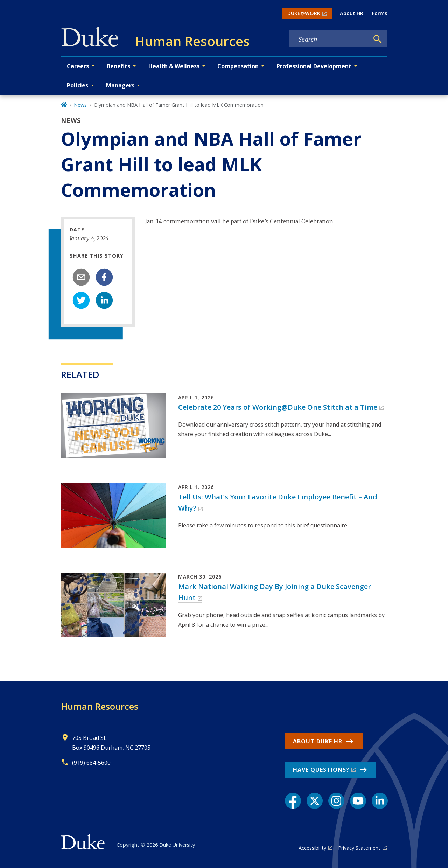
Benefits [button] (118, 66)
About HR (352, 13)
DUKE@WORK (304, 13)
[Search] (378, 39)
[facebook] (104, 277)
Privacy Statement (359, 848)
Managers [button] (120, 85)
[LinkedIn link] (380, 801)
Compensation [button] (238, 66)
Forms (380, 13)
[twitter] (81, 300)
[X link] (315, 801)
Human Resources (100, 706)
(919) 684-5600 (91, 763)
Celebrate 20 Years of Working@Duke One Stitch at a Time (278, 407)
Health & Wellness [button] (174, 66)
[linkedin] (104, 300)
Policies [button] (78, 85)
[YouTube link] (358, 801)
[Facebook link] (293, 801)
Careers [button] (78, 66)
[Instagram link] (336, 801)
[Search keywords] (329, 39)
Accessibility (312, 848)
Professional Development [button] (314, 66)
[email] (81, 277)
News (80, 105)
